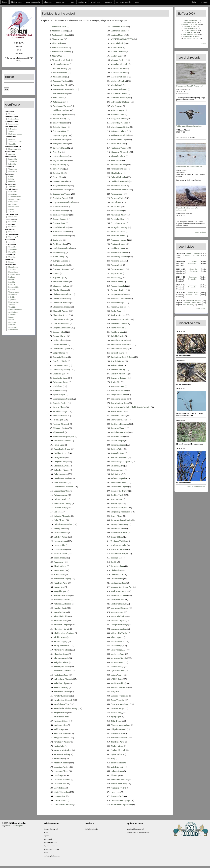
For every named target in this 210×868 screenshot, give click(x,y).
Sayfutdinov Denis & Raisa (122, 357)
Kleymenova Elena (62, 650)
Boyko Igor (57, 240)
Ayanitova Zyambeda (62, 114)
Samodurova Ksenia (119, 340)
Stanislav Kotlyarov (119, 491)
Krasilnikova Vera (61, 704)
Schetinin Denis (117, 361)
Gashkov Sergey (61, 453)
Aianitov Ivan (57, 39)
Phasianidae (13, 171)
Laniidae (12, 277)
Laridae (11, 209)
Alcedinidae (13, 249)
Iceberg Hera (59, 529)
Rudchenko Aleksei (119, 324)
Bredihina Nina (59, 244)
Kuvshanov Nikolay (62, 742)
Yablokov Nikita (118, 683)
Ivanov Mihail (60, 549)
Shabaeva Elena (118, 386)
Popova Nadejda (118, 286)
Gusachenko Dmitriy (63, 503)
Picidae (11, 262)
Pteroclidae (12, 217)
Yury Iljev (115, 692)
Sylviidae (12, 297)
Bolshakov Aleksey (61, 215)
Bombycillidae (14, 287)
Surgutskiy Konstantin (120, 512)
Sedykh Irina (116, 365)
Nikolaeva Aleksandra (120, 152)
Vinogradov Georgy (119, 625)
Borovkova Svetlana (61, 232)
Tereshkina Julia (118, 529)
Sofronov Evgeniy (118, 478)
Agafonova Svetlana (60, 35)
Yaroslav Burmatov (190, 28)
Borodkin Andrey (60, 227)
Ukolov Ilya (116, 570)
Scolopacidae (13, 202)
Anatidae (12, 154)
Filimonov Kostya (60, 428)
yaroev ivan (116, 792)
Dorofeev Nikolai (60, 361)
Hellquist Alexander (62, 516)
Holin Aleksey (60, 520)
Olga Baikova (117, 173)
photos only (60, 2)
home (5, 2)
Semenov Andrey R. (119, 374)
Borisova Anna (59, 223)
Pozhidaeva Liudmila (120, 298)
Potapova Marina (118, 294)
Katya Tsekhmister (190, 20)
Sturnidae (12, 282)
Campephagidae (14, 274)
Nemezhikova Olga (119, 140)
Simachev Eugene (118, 445)
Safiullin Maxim (118, 336)
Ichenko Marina (61, 533)
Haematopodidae (15, 199)
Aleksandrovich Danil (61, 60)
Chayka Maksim (60, 290)
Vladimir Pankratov (190, 36)
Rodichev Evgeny (118, 315)
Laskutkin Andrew (62, 767)
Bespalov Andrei (60, 181)
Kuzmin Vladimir (61, 763)
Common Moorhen (193, 253)
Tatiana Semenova (190, 30)
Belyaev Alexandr (60, 160)
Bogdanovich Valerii (61, 194)
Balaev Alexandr (60, 123)
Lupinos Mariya (118, 35)
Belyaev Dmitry (59, 165)
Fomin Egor (59, 445)
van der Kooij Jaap (119, 784)
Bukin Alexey (58, 257)
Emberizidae (13, 330)
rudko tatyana (117, 771)
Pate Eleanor (116, 202)
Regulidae (12, 299)
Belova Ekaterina (60, 156)
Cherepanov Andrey (61, 307)
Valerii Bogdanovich (190, 34)
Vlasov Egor (116, 637)
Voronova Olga (117, 667)
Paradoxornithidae (15, 310)
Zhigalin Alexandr (119, 729)
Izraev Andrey (60, 558)
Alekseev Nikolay (60, 68)
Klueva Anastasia (61, 658)
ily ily (113, 759)
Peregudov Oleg (117, 219)
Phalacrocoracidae (15, 134)
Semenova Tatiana (119, 378)
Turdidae (12, 305)
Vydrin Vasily (116, 675)
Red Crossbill (188, 305)
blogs (137, 2)
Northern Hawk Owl (194, 300)
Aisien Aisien (57, 43)
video (72, 2)
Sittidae (11, 320)
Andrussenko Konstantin (63, 89)
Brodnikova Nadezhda (62, 248)
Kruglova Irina (60, 713)
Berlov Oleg (58, 177)
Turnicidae (12, 187)
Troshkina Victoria (119, 549)
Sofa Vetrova (116, 474)
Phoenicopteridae (15, 149)
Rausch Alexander (119, 307)
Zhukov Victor (117, 746)
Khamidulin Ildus (61, 616)
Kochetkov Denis (61, 675)
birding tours (16, 2)
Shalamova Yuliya (118, 399)
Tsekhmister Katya (119, 554)
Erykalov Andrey (60, 403)
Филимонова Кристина (121, 805)
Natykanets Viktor (119, 131)
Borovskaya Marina (61, 236)
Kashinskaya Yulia (62, 595)
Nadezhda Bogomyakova (190, 24)
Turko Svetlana (117, 566)
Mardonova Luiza (118, 77)
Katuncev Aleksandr (62, 604)
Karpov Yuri (59, 587)
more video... (201, 308)
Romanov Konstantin (120, 319)
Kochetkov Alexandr (62, 671)
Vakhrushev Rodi (118, 583)
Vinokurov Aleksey (119, 629)
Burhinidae (12, 192)
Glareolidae (13, 204)
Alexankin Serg (59, 77)
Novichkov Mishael (119, 169)
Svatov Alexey (117, 516)
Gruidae (11, 177)
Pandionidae (13, 159)
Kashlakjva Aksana (62, 600)
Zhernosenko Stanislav (120, 725)
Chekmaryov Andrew (62, 294)
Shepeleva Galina (118, 416)
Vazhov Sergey (117, 612)
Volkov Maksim (117, 641)
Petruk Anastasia (118, 232)
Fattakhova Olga (60, 411)
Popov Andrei (117, 273)
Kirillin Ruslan (60, 637)
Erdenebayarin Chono (62, 399)
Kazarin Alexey (60, 612)
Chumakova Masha (61, 319)
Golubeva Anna (60, 474)
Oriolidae (12, 279)
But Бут (56, 273)
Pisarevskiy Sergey (119, 240)
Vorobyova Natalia (119, 658)
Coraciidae (12, 247)
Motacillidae (13, 272)
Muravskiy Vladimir (119, 123)
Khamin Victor (60, 621)
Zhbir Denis (116, 721)
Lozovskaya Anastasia (63, 805)
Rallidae (11, 179)
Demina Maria (59, 336)
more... (204, 43)
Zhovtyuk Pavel (117, 742)
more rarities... (201, 232)
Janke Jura (58, 562)
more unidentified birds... (197, 487)
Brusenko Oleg (59, 252)
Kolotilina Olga (60, 683)
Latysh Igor (59, 775)
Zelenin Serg (116, 713)
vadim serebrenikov (119, 779)
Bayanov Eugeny (60, 135)
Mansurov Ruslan (118, 68)
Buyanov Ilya (58, 278)
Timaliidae (12, 307)
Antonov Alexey (59, 102)
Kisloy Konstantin (61, 646)
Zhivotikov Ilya (117, 733)
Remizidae (12, 315)
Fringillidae (13, 327)
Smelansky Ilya (117, 466)
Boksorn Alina (59, 206)
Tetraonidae (13, 169)
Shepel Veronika (118, 411)
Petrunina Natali (118, 236)
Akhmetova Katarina (61, 52)
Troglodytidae (14, 292)
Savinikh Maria (117, 353)
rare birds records (123, 2)
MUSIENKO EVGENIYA (122, 39)
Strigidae (12, 232)
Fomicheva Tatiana (62, 441)
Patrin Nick (116, 206)
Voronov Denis (117, 662)
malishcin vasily (118, 767)
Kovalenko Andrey (62, 692)
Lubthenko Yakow (119, 31)
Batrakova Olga (59, 131)
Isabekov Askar (60, 537)
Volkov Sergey (117, 646)
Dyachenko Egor (60, 378)
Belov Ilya (57, 152)
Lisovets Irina (60, 788)
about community (33, 2)
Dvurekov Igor (59, 374)
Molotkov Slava (117, 114)
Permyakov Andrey (119, 227)
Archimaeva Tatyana (62, 106)
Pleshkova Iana (117, 248)
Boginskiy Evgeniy (61, 198)
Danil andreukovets (61, 324)
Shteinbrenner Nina (119, 432)
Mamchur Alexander (120, 64)
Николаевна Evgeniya (120, 800)
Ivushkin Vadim (60, 554)
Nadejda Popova (190, 26)
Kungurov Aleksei (61, 738)
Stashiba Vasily (117, 495)
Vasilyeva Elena (117, 600)
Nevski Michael (117, 144)
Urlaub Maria (117, 579)
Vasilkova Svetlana (119, 595)
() (191, 85)
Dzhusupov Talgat (60, 382)
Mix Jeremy (116, 106)
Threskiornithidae (15, 141)
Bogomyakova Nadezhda (63, 202)
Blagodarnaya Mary (61, 186)
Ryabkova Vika (117, 332)
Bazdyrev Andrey (60, 144)
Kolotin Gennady (61, 687)
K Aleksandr (59, 575)
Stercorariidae (14, 207)
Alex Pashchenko (60, 73)
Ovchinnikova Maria (120, 181)
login (194, 2)
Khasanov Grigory (62, 625)
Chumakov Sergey (60, 315)
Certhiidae (12, 322)
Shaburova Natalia (119, 390)
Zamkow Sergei (117, 708)
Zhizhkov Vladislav (119, 738)
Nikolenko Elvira (118, 156)
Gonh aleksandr (60, 483)
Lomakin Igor (60, 796)
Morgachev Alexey (119, 119)
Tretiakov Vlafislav (119, 541)
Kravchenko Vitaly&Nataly (65, 708)
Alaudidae (12, 269)
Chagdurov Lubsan (61, 286)
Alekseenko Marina (61, 64)
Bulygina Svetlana (60, 261)
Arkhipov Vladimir (61, 110)
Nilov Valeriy (116, 160)
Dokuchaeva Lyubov (61, 349)
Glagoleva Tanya (61, 462)
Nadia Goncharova (190, 22)
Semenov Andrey (118, 370)
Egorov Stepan (59, 395)
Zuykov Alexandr (118, 750)
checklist (48, 2)
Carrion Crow (193, 293)
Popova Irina (116, 282)
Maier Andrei (116, 48)
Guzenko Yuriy (60, 508)
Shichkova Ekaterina (120, 424)
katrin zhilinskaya (118, 763)
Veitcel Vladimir (118, 616)
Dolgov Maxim (59, 353)
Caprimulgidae (14, 237)
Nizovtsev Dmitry (118, 165)
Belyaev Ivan (58, 169)
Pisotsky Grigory (118, 244)
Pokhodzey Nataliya (119, 257)
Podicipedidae (14, 119)
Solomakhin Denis (118, 483)
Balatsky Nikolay (60, 127)
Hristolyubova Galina (63, 524)
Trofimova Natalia (119, 545)
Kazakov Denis (60, 608)
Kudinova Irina (60, 725)
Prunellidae (13, 294)
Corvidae (12, 284)
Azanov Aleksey (59, 119)
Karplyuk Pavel (60, 583)
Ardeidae (12, 139)
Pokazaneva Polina (119, 252)
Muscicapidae (13, 302)
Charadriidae (13, 194)
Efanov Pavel (58, 390)
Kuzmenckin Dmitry (62, 750)
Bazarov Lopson (60, 140)
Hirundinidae (13, 267)
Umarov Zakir (117, 575)
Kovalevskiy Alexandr (63, 700)
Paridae (11, 317)
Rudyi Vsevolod (117, 328)
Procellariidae (13, 124)
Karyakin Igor (60, 591)
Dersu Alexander (60, 344)
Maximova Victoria (119, 94)
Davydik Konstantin (61, 328)
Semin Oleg (116, 382)
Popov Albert (116, 265)
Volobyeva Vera (117, 654)
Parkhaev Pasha (118, 198)
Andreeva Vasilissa (61, 81)
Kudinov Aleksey (61, 721)
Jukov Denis (59, 570)
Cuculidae (12, 227)
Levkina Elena (60, 784)
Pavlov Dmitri (117, 211)
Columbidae (13, 222)
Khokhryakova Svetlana (64, 633)
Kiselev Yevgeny (61, 641)
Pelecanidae (13, 129)
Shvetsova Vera (117, 437)
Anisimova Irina (60, 94)
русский (204, 2)
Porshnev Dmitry (118, 290)
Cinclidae (12, 289)
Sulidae (11, 131)
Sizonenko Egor (117, 453)
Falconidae (12, 164)
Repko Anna (116, 311)
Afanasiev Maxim (59, 31)
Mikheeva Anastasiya (120, 98)
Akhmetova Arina (59, 48)
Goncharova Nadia (62, 478)
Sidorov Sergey (117, 441)
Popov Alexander (118, 269)
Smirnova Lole (117, 470)
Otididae (12, 182)
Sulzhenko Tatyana (119, 508)
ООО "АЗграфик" (15, 826)
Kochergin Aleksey (62, 667)
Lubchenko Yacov (118, 27)
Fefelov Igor (58, 420)
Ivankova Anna (60, 541)
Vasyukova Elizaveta (120, 608)
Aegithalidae (13, 312)
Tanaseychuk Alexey (119, 524)
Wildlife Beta (116, 679)
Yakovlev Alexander (119, 687)
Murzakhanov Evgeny (120, 127)
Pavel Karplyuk (190, 32)
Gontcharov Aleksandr (63, 487)
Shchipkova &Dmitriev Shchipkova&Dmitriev (131, 407)
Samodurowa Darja (119, 349)
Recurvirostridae (14, 197)
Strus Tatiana (116, 499)
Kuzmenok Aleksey (62, 754)
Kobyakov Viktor (61, 662)
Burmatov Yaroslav (61, 269)
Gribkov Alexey (60, 495)
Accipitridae (13, 161)
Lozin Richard (60, 800)
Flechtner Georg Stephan (63, 437)
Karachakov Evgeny (62, 579)
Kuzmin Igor (59, 759)
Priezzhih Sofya (117, 303)
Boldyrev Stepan (60, 211)
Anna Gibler (58, 98)
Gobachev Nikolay (61, 470)
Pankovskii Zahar (118, 186)
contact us (82, 2)
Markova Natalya (118, 81)
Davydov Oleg (59, 332)
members (108, 2)
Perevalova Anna (118, 223)
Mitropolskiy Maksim (120, 102)
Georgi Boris (59, 457)
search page (96, 2)
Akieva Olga (57, 56)
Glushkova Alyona (61, 466)
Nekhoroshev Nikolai (120, 135)
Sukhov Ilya (116, 503)
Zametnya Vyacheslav (120, 704)
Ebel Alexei (57, 386)
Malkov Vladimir (118, 52)
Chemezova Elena (60, 298)
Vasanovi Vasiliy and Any (121, 587)
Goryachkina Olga (62, 491)
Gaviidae (12, 114)
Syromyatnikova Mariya (121, 520)
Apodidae (12, 242)
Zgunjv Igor (116, 717)
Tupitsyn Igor (117, 558)
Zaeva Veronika (117, 700)
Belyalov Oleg (59, 173)
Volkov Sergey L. (118, 650)
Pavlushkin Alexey (119, 215)
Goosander (193, 261)
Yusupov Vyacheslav (119, 696)
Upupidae (12, 257)
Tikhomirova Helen (119, 533)
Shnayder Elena (117, 428)
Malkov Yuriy (117, 56)
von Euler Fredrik (118, 788)
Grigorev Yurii (60, 499)
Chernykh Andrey (60, 311)
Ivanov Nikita (59, 545)
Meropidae (12, 252)
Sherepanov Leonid (119, 420)
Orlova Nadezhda (118, 177)
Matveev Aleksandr (119, 89)
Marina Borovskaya (191, 38)
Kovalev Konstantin (62, 696)
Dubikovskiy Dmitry (61, 370)
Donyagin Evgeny (60, 357)
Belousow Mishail (60, 148)
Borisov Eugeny (59, 219)
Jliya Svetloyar (60, 566)
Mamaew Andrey (118, 60)
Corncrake (193, 269)
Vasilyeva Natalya (118, 604)
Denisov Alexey (59, 340)
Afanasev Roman (59, 27)
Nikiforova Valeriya (119, 148)
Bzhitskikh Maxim (61, 282)
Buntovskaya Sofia (61, 265)
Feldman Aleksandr (61, 424)
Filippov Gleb (58, 432)
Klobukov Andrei (61, 654)
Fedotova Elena (59, 416)
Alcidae (11, 212)
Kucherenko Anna (61, 717)
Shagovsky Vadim (118, 395)
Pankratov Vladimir (119, 190)
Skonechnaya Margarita (121, 462)
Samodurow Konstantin (121, 344)
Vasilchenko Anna (118, 591)
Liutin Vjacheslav (61, 792)
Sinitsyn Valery (117, 449)
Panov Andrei (117, 194)
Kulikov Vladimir (61, 733)
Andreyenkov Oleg (61, 85)
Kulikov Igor (59, 729)
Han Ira (57, 512)
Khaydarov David (61, 629)
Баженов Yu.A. (117, 796)
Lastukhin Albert (61, 771)
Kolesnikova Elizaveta (63, 679)
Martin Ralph (117, 85)
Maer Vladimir (117, 43)
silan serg (115, 775)
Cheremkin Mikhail (61, 303)
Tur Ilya (114, 562)
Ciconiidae (12, 144)
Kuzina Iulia (59, 746)
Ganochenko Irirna (62, 449)
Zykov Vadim (116, 754)
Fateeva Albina (59, 407)
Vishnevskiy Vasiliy (119, 633)
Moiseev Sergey (117, 110)
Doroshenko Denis (60, 365)
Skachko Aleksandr (119, 457)
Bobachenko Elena (61, 190)
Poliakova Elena (118, 261)
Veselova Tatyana (118, 621)
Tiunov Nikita (117, 537)
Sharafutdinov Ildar (119, 403)
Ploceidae (12, 325)
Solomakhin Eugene (119, 487)
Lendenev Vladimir (62, 779)
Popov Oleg (116, 278)
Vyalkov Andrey (118, 671)
